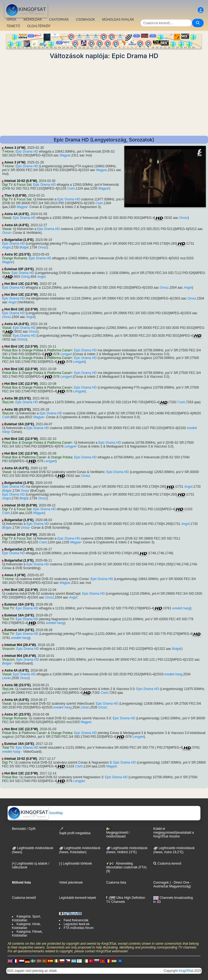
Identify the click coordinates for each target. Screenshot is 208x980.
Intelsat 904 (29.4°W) (20, 645)
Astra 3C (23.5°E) (17, 254)
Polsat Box (10, 350)
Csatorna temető (24, 898)
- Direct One (181, 883)
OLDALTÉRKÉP (39, 26)
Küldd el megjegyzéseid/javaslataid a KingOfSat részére (174, 833)
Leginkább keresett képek (78, 898)
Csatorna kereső (167, 864)
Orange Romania (14, 258)
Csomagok (161, 883)
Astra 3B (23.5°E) (17, 398)
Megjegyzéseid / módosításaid (118, 833)
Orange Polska (32, 350)
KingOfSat (186, 971)
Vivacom (8, 649)
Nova (6, 273)
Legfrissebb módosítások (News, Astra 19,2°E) (174, 850)
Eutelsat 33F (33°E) (19, 269)
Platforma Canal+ (60, 350)
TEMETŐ (13, 26)
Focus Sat (24, 185)
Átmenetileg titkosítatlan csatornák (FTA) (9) (126, 867)
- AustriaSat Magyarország (172, 884)
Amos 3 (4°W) (15, 148)
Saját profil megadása (75, 831)
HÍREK (12, 20)
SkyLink (8, 402)
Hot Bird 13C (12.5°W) (21, 284)
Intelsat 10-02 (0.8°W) (21, 181)
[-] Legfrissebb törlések (75, 864)
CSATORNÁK (59, 20)
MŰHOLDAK (33, 20)
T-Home (8, 152)
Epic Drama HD (27, 152)
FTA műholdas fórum (79, 928)
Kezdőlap (35, 813)
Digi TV (7, 185)
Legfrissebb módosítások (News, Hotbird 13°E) (127, 850)
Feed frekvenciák (76, 920)
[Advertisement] (104, 98)
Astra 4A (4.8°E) (17, 214)
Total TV (8, 608)
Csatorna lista (116, 883)
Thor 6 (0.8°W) (15, 196)
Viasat (7, 218)
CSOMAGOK (85, 20)
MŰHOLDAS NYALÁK (118, 20)
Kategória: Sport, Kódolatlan (26, 918)
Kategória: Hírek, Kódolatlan (26, 926)
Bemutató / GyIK (24, 829)
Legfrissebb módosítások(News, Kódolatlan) (80, 850)
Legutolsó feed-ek (77, 924)
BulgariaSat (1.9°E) (19, 240)
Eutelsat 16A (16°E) (19, 424)
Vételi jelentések (71, 883)
